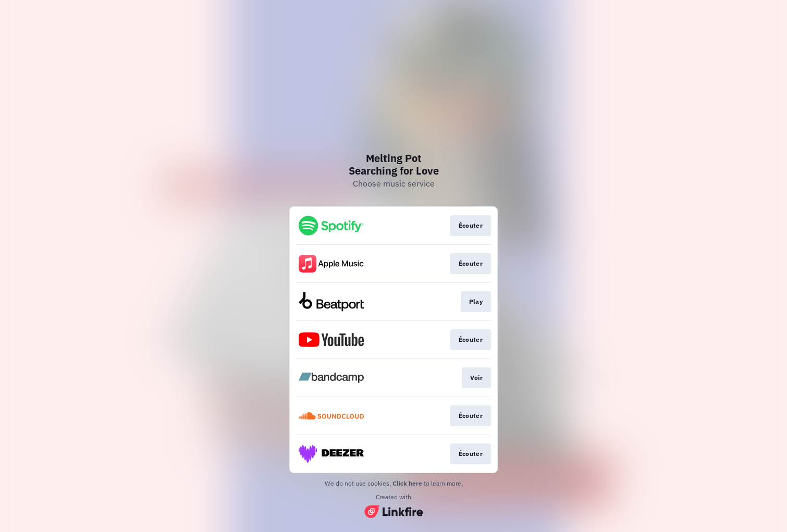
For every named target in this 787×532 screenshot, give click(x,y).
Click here (407, 483)
